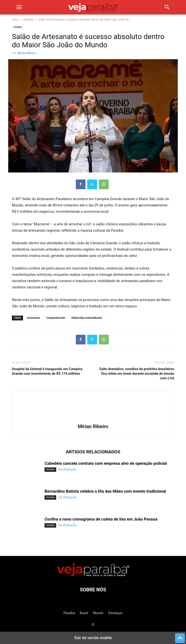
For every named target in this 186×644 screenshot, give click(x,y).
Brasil (84, 613)
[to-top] (180, 636)
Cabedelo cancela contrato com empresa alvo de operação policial (106, 463)
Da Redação (67, 469)
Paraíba (29, 20)
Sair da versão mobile (93, 638)
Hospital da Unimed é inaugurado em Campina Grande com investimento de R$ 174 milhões (47, 371)
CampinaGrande (56, 318)
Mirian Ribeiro (27, 53)
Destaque (115, 613)
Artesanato (34, 318)
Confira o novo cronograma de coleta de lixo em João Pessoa (101, 519)
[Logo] (93, 575)
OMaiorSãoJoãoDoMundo (87, 318)
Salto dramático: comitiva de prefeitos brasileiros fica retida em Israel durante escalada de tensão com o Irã (137, 374)
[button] (19, 7)
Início (15, 20)
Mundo (98, 613)
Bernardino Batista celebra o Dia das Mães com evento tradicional (105, 491)
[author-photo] (93, 420)
